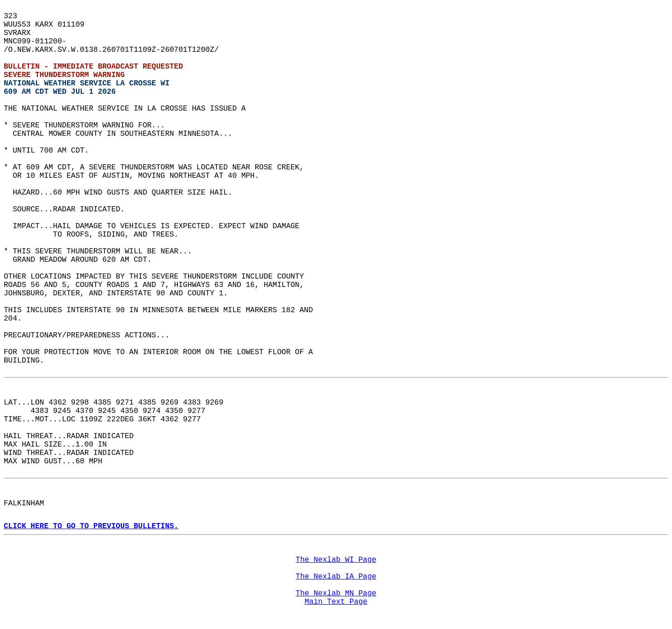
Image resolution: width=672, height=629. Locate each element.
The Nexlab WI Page (336, 560)
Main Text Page (336, 602)
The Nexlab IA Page (336, 577)
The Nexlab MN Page (336, 594)
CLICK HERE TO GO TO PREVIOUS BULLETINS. (91, 526)
